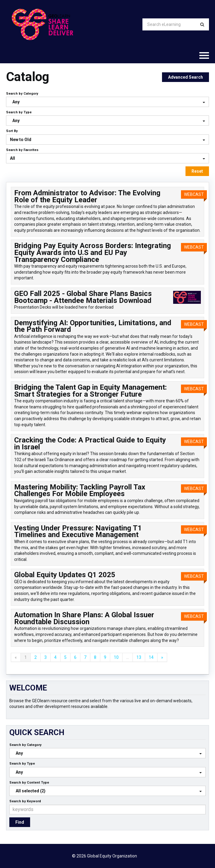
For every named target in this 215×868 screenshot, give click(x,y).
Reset (197, 171)
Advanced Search (185, 77)
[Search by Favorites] (107, 158)
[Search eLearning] (171, 24)
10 (116, 657)
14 (151, 657)
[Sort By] (107, 140)
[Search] (202, 24)
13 (139, 657)
